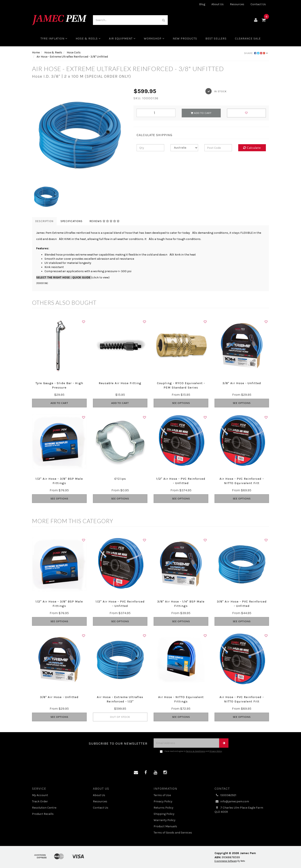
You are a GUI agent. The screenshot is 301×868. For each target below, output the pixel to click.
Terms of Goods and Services (173, 833)
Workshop (154, 39)
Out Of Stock (120, 717)
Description (44, 221)
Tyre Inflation (54, 39)
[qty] (150, 148)
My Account (40, 795)
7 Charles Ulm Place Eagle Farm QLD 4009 (239, 810)
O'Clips (120, 479)
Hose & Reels (88, 39)
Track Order (40, 801)
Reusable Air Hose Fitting (120, 383)
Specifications (72, 221)
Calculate (252, 148)
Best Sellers (216, 39)
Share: (256, 53)
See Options (181, 403)
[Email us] (136, 773)
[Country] (184, 148)
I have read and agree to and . (191, 751)
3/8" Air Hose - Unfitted (242, 383)
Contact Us (258, 4)
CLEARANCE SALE (248, 39)
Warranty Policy (165, 820)
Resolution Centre (44, 808)
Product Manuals (165, 826)
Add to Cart (201, 113)
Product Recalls (43, 814)
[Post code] (218, 148)
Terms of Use (162, 795)
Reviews (105, 221)
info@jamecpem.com (232, 802)
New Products (185, 39)
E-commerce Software (226, 861)
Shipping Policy (164, 814)
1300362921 (225, 795)
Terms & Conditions (196, 751)
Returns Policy (163, 808)
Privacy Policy (216, 751)
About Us (218, 4)
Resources (237, 4)
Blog (202, 4)
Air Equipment (122, 39)
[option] (80, 135)
